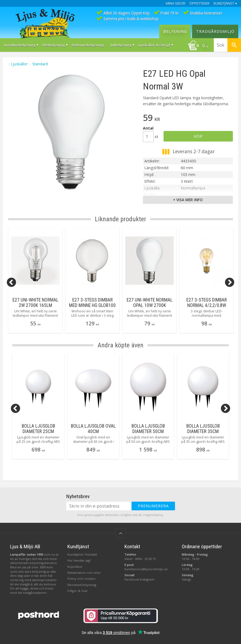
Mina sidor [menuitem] (176, 3)
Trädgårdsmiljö (215, 31)
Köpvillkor (75, 567)
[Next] (230, 282)
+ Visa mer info (188, 200)
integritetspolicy (153, 515)
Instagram (147, 579)
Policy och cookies (81, 579)
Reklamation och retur (84, 573)
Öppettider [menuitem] (199, 3)
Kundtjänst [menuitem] (224, 3)
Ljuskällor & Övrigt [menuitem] (154, 45)
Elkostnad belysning (82, 585)
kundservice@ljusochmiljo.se (146, 569)
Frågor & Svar (78, 591)
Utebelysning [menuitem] (54, 45)
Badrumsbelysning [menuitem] (88, 45)
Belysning (175, 31)
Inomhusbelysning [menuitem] (20, 45)
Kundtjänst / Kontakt (82, 554)
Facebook (132, 579)
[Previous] (11, 282)
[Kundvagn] (198, 46)
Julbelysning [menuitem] (121, 45)
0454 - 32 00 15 (145, 559)
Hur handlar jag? (79, 560)
